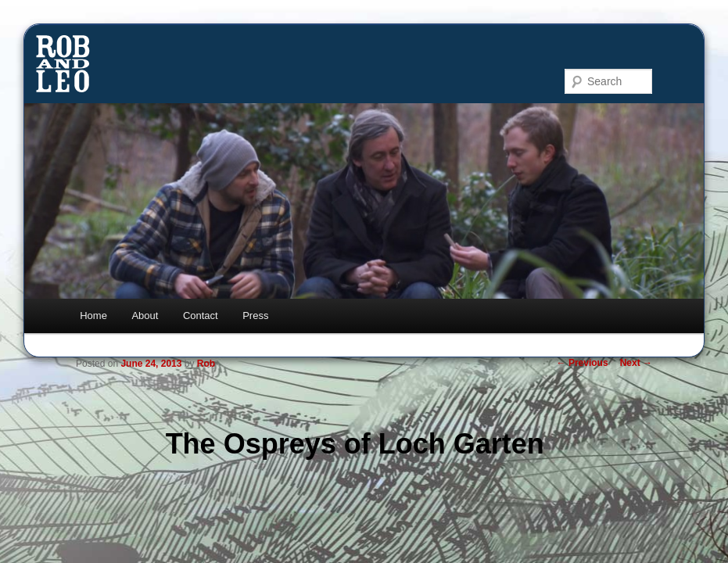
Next (636, 363)
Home (93, 316)
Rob (206, 364)
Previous (583, 363)
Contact (201, 316)
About (145, 316)
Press (255, 316)
